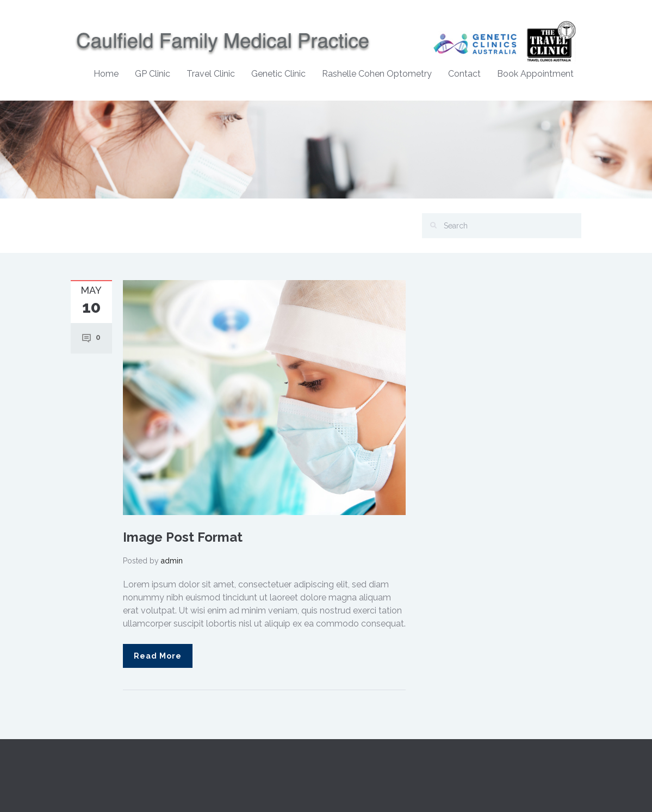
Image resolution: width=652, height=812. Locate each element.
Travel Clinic (211, 74)
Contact (464, 74)
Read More (158, 656)
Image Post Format (183, 537)
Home (106, 74)
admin (172, 561)
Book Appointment (535, 74)
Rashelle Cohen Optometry (377, 74)
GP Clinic (153, 74)
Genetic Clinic (278, 74)
